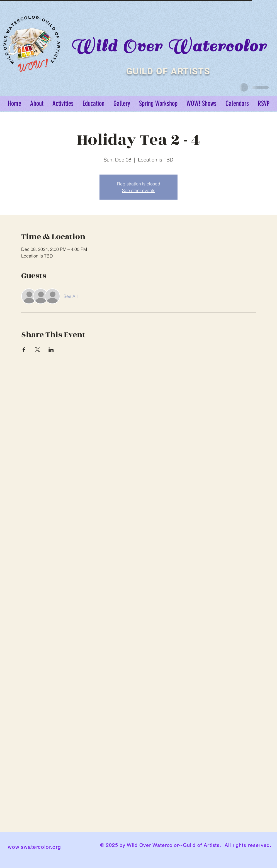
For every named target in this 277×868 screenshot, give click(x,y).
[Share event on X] (37, 350)
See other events (139, 190)
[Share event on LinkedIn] (51, 350)
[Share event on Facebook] (24, 350)
